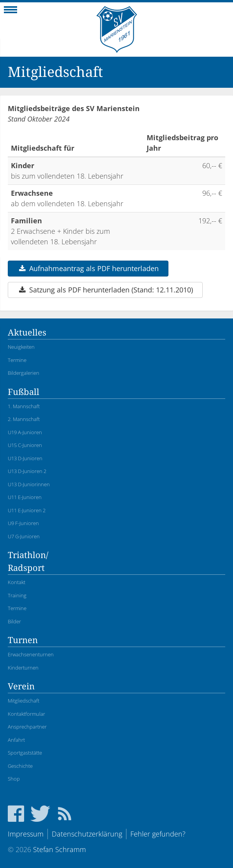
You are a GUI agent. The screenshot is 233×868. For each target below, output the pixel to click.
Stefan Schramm (60, 849)
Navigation (11, 12)
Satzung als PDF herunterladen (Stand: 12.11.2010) (105, 290)
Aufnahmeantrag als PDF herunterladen (88, 268)
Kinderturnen (23, 668)
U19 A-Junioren (25, 432)
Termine (17, 360)
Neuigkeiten (21, 347)
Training (17, 595)
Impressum (26, 834)
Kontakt (17, 582)
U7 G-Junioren (24, 536)
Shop (14, 779)
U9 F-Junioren (23, 523)
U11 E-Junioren (25, 497)
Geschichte (20, 766)
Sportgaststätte (25, 753)
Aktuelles (27, 333)
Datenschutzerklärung (87, 834)
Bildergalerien (24, 373)
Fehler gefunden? (158, 834)
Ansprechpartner (27, 727)
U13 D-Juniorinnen (29, 484)
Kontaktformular (26, 714)
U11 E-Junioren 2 (27, 510)
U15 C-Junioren (25, 445)
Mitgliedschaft (24, 701)
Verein (21, 686)
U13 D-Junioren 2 (27, 471)
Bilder (14, 621)
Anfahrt (16, 740)
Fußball (24, 392)
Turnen (23, 640)
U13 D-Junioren (25, 458)
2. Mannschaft (24, 419)
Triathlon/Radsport (28, 562)
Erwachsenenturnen (31, 654)
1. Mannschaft (24, 406)
